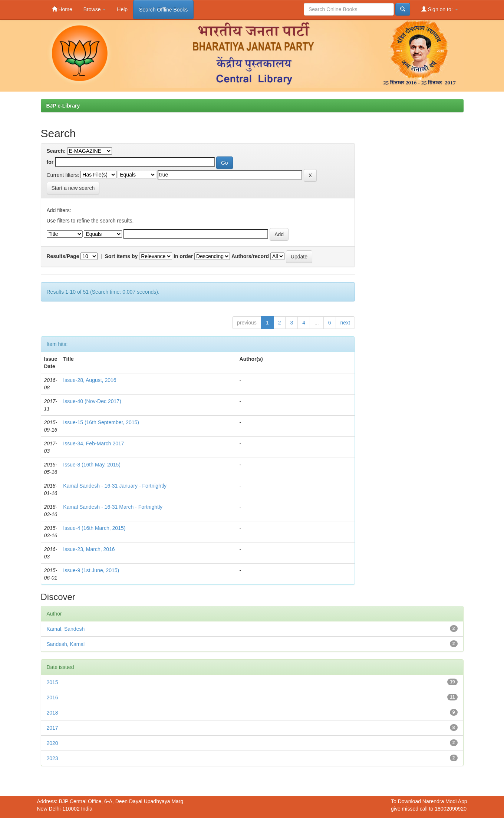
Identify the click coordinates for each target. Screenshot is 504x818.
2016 (52, 697)
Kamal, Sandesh (66, 629)
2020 (52, 743)
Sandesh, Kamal (66, 644)
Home (62, 9)
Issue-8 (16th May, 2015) (92, 465)
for (50, 162)
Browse (95, 9)
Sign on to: (440, 9)
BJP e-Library (63, 106)
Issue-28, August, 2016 (90, 380)
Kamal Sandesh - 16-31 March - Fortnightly (113, 507)
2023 (52, 758)
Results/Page (63, 256)
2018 (52, 713)
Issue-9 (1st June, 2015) (91, 570)
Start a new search (73, 188)
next (345, 323)
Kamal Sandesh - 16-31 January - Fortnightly (115, 486)
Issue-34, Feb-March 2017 (93, 443)
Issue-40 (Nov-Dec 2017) (92, 401)
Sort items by (121, 256)
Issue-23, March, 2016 (89, 549)
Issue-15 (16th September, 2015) (101, 422)
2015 (52, 682)
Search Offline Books (163, 10)
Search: (56, 151)
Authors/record (250, 256)
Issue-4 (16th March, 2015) (94, 528)
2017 (52, 728)
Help (122, 9)
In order (183, 256)
